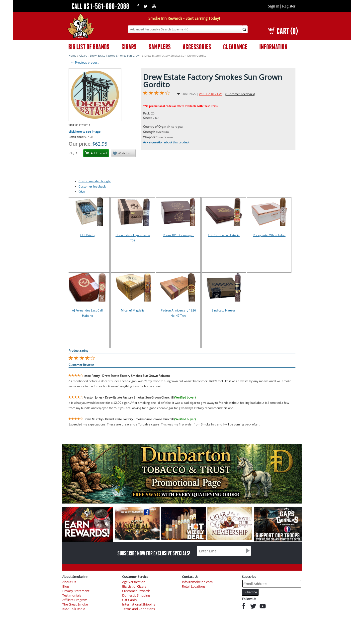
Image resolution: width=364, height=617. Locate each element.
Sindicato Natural (224, 310)
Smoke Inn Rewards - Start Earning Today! (184, 18)
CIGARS (129, 47)
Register (289, 6)
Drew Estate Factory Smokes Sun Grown (116, 55)
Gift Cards (129, 600)
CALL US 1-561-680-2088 (100, 6)
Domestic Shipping (136, 595)
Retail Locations (194, 586)
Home (72, 55)
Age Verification (134, 582)
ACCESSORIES (197, 47)
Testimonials (72, 595)
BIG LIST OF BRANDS (89, 47)
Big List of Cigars (134, 586)
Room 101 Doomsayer (178, 235)
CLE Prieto (87, 235)
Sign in (273, 6)
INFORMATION (273, 47)
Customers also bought (95, 181)
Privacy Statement (76, 591)
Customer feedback (92, 186)
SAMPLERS (160, 47)
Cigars (83, 55)
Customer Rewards (136, 591)
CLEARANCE (235, 47)
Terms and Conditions (138, 609)
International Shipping (139, 604)
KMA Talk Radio (74, 609)
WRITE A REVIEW (210, 94)
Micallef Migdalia (133, 310)
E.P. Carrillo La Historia (224, 235)
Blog (66, 586)
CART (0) (283, 31)
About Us (69, 582)
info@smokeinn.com (197, 582)
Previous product (84, 62)
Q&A (82, 192)
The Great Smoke (75, 604)
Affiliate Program (75, 600)
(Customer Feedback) (240, 94)
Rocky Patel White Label (269, 235)
